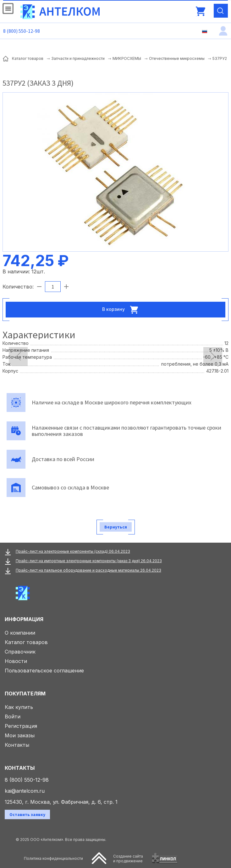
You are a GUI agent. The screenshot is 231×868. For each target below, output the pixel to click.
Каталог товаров (26, 642)
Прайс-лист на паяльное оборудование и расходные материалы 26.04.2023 (88, 570)
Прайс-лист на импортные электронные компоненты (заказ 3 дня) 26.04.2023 (89, 561)
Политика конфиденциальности (53, 858)
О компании (20, 633)
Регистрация (21, 726)
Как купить (19, 707)
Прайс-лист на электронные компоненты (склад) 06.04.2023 (73, 551)
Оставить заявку (27, 814)
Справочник (20, 652)
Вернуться (116, 527)
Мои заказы (20, 735)
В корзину (122, 310)
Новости (16, 661)
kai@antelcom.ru (25, 791)
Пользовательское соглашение (44, 671)
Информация (24, 619)
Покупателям (25, 694)
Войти (13, 717)
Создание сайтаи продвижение (128, 859)
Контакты (17, 745)
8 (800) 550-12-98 (22, 31)
